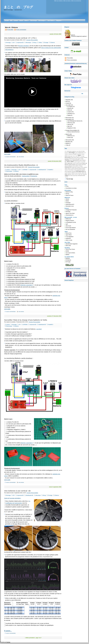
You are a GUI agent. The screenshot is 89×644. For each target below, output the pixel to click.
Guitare (79, 159)
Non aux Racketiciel (70, 229)
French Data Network (71, 228)
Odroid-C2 (69, 169)
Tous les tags (70, 179)
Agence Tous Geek (70, 213)
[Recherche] (73, 94)
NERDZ (67, 255)
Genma (67, 194)
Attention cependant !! (27, 285)
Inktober (81, 160)
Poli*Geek (68, 212)
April (67, 224)
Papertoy (80, 169)
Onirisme (73, 169)
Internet (69, 124)
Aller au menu (67, 1)
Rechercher (67, 91)
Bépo (84, 151)
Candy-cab (80, 153)
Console (75, 154)
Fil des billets (10, 30)
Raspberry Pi (70, 128)
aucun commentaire (11, 157)
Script (69, 173)
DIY (14, 43)
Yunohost (66, 177)
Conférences (70, 154)
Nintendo (69, 108)
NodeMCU (51, 170)
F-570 (67, 186)
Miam (74, 166)
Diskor (76, 156)
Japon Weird (69, 235)
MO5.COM (68, 246)
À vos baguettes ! (70, 237)
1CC (66, 151)
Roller (85, 171)
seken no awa (69, 240)
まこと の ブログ (18, 7)
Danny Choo (69, 233)
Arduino (8, 170)
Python (75, 170)
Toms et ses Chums (70, 249)
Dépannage (70, 156)
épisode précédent (24, 46)
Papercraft (77, 169)
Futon (74, 159)
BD (82, 151)
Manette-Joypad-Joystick (70, 165)
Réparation (69, 171)
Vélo (81, 174)
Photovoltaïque (71, 170)
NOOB (67, 251)
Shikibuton (73, 173)
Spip (76, 173)
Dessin (21, 21)
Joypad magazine (77, 162)
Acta (77, 151)
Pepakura (66, 170)
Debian (66, 156)
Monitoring (34, 176)
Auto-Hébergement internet (74, 121)
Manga (77, 165)
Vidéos (40, 43)
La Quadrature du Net (71, 222)
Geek (76, 159)
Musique (79, 167)
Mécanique (28, 43)
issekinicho (68, 238)
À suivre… (8, 631)
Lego (82, 162)
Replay (69, 115)
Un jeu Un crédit (77, 174)
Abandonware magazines (71, 151)
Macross (81, 163)
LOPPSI (74, 163)
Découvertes (69, 140)
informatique (69, 119)
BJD (11, 21)
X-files (67, 145)
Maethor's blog (69, 192)
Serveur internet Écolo (73, 132)
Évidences (85, 158)
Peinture (84, 169)
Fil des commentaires (21, 30)
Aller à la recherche (76, 1)
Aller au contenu (58, 1)
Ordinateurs (70, 114)
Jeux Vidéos (51, 21)
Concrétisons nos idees (71, 188)
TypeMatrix (69, 174)
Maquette (59, 21)
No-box (82, 167)
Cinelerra (66, 154)
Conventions (79, 154)
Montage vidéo (74, 167)
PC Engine (70, 107)
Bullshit (67, 143)
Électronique (34, 21)
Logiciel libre (70, 163)
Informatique (42, 21)
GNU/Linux (70, 123)
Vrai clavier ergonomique (73, 176)
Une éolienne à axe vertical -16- (18, 491)
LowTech (77, 163)
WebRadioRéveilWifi (81, 176)
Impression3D (20, 43)
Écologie (46, 43)
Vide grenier (85, 174)
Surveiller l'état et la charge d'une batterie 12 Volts (26, 320)
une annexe (21, 157)
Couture (16, 21)
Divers (27, 21)
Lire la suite (7, 154)
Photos (69, 138)
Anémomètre (26, 176)
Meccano (66, 166)
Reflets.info (68, 219)
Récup (35, 43)
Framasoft (68, 203)
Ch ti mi (84, 153)
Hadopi (71, 160)
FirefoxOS (71, 159)
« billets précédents (30, 638)
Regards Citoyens (70, 221)
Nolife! (66, 169)
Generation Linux (70, 206)
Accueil (7, 21)
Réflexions (70, 136)
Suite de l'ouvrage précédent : (13, 498)
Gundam (82, 159)
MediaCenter (70, 166)
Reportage (74, 171)
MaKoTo (68, 134)
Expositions (67, 159)
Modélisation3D (42, 170)
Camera (76, 153)
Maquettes (68, 100)
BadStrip (68, 258)
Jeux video (70, 162)
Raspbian (83, 170)
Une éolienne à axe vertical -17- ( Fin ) (20, 38)
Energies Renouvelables (32, 40)
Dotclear (8, 642)
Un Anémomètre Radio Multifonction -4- (21, 165)
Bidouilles (68, 142)
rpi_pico (66, 173)
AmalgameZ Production (71, 210)
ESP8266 (25, 170)
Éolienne (53, 43)
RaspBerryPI (79, 170)
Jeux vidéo (68, 105)
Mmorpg (81, 166)
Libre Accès (68, 226)
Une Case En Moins (70, 253)
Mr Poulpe (68, 262)
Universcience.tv (69, 215)
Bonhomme (67, 153)
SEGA (69, 110)
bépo (69, 126)
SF (71, 173)
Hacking (67, 160)
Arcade (69, 112)
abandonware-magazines (72, 244)
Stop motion (79, 173)
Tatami (83, 173)
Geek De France (69, 195)
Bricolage (8, 43)
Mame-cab (85, 163)
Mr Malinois (68, 260)
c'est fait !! (39, 329)
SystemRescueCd (70, 204)
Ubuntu (73, 174)
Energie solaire (73, 158)
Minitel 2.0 (77, 166)
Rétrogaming (80, 171)
